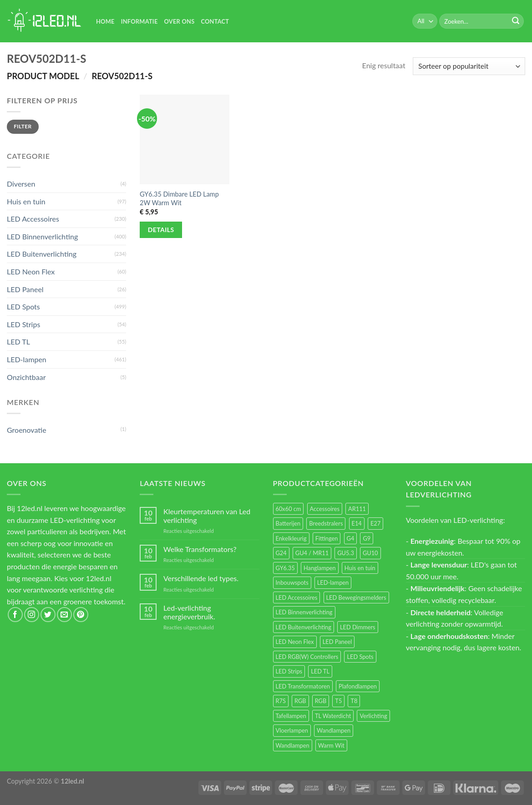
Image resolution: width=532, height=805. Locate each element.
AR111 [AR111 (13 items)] (357, 509)
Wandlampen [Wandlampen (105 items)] (334, 730)
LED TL (18, 342)
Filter (23, 126)
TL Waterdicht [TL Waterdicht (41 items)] (333, 716)
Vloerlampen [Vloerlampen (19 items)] (292, 730)
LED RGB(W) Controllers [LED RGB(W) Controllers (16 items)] (307, 657)
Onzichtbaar (26, 377)
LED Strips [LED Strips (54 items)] (289, 671)
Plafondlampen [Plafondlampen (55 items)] (358, 686)
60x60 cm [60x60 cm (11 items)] (289, 509)
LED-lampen (27, 359)
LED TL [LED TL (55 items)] (320, 671)
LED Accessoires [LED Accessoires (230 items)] (297, 597)
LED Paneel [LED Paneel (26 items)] (337, 642)
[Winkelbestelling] (469, 66)
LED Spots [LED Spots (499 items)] (360, 657)
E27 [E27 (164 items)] (375, 523)
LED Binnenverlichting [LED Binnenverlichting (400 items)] (304, 612)
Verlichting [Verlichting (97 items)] (373, 716)
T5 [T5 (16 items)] (338, 701)
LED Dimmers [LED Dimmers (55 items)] (358, 627)
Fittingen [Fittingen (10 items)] (327, 538)
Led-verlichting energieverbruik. (189, 612)
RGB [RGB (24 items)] (300, 701)
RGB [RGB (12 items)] (321, 701)
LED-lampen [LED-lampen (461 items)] (333, 582)
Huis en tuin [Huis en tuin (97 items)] (360, 568)
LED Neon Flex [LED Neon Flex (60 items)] (295, 642)
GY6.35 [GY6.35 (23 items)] (285, 568)
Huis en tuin (26, 201)
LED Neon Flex (31, 271)
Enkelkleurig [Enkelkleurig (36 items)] (291, 538)
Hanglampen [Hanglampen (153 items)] (320, 568)
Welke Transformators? (200, 549)
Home (105, 21)
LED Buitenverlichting (42, 254)
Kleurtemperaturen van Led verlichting (207, 516)
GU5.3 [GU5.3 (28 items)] (346, 553)
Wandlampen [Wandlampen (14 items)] (293, 745)
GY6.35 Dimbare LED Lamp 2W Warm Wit (179, 198)
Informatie (139, 21)
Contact (215, 21)
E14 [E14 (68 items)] (357, 523)
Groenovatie (27, 430)
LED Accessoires (33, 219)
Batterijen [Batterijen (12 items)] (288, 523)
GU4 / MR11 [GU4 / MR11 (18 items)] (312, 553)
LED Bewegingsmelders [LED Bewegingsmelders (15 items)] (356, 597)
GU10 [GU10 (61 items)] (370, 553)
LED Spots (23, 306)
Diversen (21, 184)
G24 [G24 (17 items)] (281, 553)
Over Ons (180, 21)
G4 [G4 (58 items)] (351, 538)
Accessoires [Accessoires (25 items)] (325, 509)
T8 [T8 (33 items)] (354, 701)
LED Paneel (25, 289)
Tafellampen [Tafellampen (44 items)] (291, 716)
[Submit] (516, 21)
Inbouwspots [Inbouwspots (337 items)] (292, 582)
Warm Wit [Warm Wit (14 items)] (331, 745)
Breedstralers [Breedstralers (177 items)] (326, 523)
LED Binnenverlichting (42, 236)
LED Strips (23, 324)
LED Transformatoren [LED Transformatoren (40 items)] (303, 686)
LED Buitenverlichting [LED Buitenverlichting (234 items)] (304, 627)
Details (161, 230)
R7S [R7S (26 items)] (281, 701)
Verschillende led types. (201, 578)
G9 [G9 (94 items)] (367, 538)
